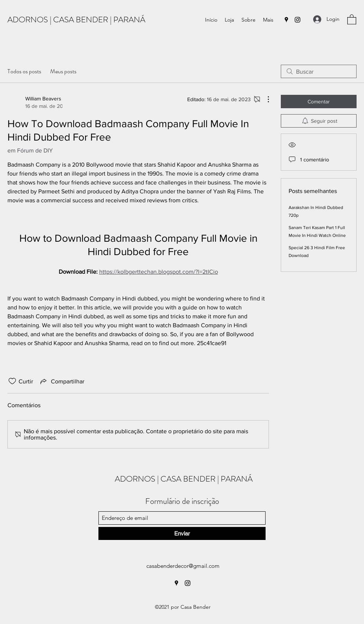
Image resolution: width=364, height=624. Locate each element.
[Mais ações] (264, 99)
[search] (319, 71)
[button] (352, 19)
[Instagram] (298, 20)
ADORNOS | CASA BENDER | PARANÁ (76, 20)
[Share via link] (62, 381)
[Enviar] (182, 533)
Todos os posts (24, 71)
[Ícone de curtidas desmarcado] (12, 381)
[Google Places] (286, 20)
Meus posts (63, 71)
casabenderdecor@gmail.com (183, 566)
